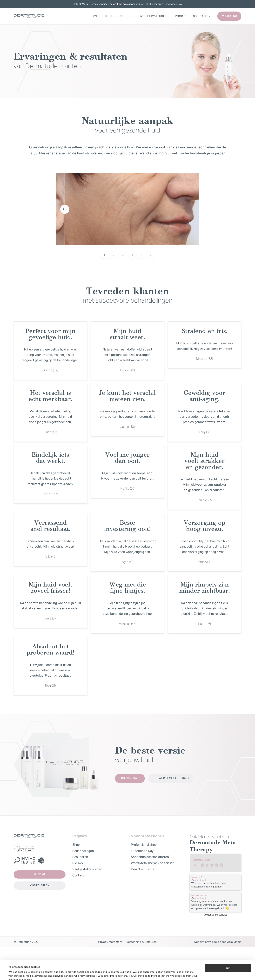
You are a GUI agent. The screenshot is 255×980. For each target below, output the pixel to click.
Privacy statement (110, 942)
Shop (76, 845)
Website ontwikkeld (206, 942)
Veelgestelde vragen (87, 869)
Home (94, 16)
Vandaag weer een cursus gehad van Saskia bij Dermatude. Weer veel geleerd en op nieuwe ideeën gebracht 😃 (214, 905)
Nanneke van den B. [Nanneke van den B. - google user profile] (201, 895)
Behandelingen (117, 16)
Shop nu (229, 16)
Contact (78, 875)
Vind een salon (40, 885)
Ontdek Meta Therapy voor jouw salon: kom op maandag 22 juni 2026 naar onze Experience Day (127, 4)
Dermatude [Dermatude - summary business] (202, 860)
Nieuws (78, 863)
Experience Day (142, 851)
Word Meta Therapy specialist (152, 863)
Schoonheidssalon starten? (151, 857)
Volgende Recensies (215, 915)
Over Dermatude (152, 16)
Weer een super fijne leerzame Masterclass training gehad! (209, 885)
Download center (143, 869)
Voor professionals (191, 16)
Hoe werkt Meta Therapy (171, 778)
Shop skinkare (130, 778)
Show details (137, 974)
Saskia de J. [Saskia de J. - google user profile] (197, 877)
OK (228, 952)
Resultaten (80, 857)
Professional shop (144, 845)
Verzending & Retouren (142, 942)
